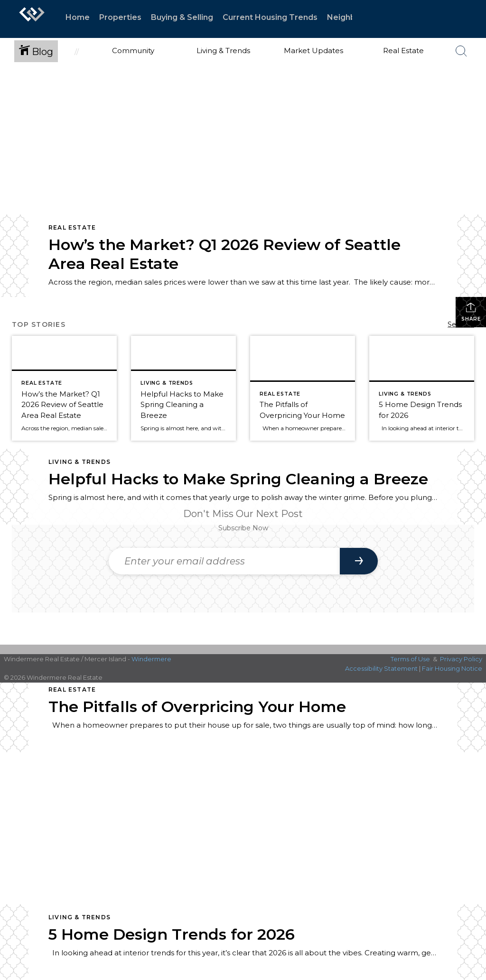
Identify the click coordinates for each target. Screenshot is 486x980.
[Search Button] (461, 51)
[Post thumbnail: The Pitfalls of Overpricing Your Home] (303, 388)
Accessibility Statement (381, 668)
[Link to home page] (32, 19)
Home (78, 17)
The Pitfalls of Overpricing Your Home (197, 707)
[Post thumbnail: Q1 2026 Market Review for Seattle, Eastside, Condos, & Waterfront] (64, 388)
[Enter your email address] (224, 561)
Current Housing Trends (270, 17)
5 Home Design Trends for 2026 (172, 934)
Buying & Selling (182, 17)
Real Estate (72, 227)
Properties (120, 17)
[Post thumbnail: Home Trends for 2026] (422, 388)
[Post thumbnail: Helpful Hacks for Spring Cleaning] (183, 388)
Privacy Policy (461, 659)
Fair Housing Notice (452, 668)
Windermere (151, 659)
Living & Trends (79, 462)
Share (471, 312)
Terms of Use (410, 659)
